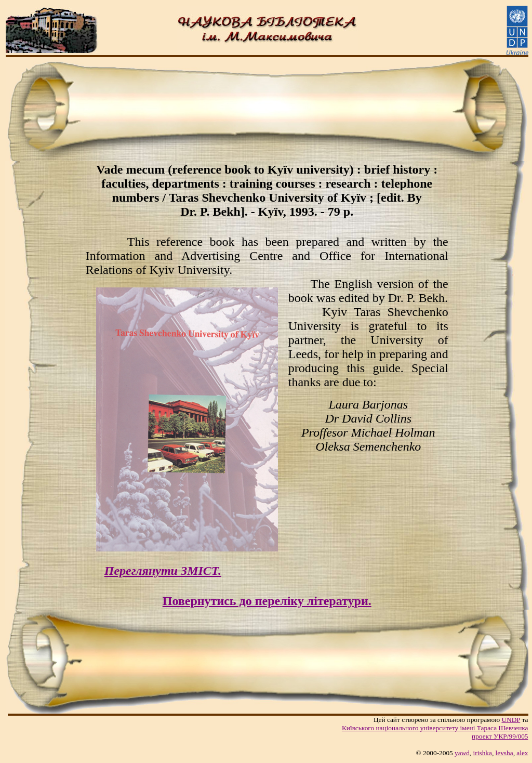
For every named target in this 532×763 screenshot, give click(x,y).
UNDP (511, 720)
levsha (504, 753)
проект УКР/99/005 (500, 736)
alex (522, 753)
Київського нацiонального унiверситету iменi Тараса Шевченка (435, 728)
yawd (462, 753)
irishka (483, 753)
